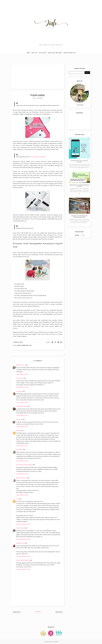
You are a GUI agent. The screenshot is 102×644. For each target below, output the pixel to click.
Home (28, 53)
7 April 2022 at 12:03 (22, 403)
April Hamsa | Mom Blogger (24, 465)
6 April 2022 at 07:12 (22, 387)
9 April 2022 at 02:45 (22, 495)
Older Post (59, 612)
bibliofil (18, 431)
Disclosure (42, 53)
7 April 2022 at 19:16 (22, 416)
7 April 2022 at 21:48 (22, 427)
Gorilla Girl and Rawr (55, 53)
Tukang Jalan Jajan (22, 406)
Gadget (19, 345)
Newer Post (17, 612)
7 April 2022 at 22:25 (22, 461)
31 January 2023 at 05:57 (23, 556)
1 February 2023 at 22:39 (23, 570)
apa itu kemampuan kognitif (37, 157)
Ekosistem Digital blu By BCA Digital (79, 161)
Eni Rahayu (19, 450)
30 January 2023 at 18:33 (23, 539)
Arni (17, 499)
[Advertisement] (38, 77)
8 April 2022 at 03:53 (22, 474)
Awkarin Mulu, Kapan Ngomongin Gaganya (79, 186)
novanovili (19, 391)
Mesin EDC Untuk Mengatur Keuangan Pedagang (79, 216)
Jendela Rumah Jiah (69, 53)
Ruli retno (19, 419)
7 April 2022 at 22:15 (22, 446)
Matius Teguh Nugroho (23, 560)
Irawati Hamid (20, 528)
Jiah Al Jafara (80, 105)
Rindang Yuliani (21, 365)
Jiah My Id (56, 642)
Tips (30, 345)
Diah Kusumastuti (21, 478)
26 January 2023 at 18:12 (23, 524)
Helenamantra (20, 543)
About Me (34, 53)
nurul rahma (20, 378)
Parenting (25, 345)
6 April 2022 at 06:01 (22, 374)
